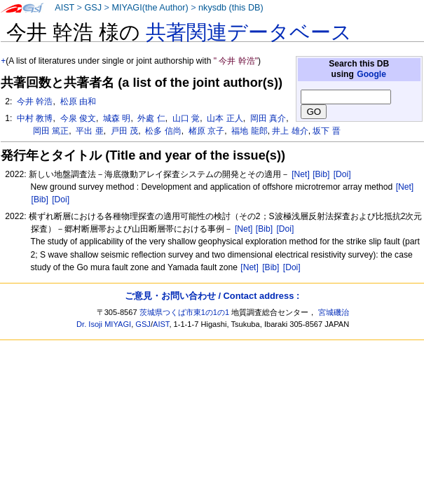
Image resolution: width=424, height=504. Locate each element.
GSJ (93, 8)
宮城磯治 (334, 312)
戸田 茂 (123, 131)
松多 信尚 (162, 131)
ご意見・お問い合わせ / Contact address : (212, 296)
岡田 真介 (267, 118)
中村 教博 (34, 118)
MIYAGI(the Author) (150, 8)
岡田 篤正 (50, 131)
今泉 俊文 (77, 118)
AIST (64, 8)
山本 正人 (224, 118)
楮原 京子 (205, 131)
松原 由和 (77, 101)
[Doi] (342, 174)
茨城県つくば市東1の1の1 (185, 312)
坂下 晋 (326, 131)
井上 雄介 (290, 131)
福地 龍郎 (248, 131)
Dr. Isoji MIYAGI (104, 324)
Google (371, 74)
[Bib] (321, 174)
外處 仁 (150, 118)
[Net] (301, 174)
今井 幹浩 (34, 101)
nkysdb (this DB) (231, 8)
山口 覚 (185, 118)
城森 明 (116, 118)
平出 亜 (89, 131)
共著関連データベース (249, 32)
